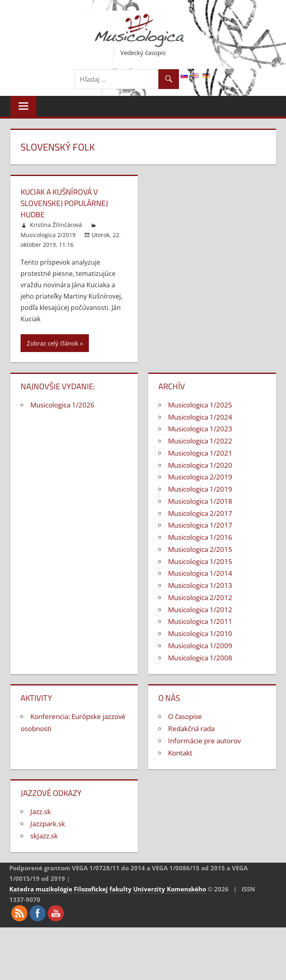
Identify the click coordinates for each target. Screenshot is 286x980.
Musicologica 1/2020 (200, 465)
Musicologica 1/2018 (200, 501)
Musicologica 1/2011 (200, 621)
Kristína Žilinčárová (56, 225)
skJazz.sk (44, 836)
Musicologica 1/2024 (200, 417)
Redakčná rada (191, 729)
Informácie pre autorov (204, 741)
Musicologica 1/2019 (200, 489)
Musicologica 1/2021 (200, 453)
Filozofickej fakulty (103, 889)
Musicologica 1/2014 (200, 573)
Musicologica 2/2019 (48, 235)
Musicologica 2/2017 (200, 513)
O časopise (185, 716)
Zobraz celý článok (53, 343)
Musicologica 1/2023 (200, 429)
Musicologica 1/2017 (200, 525)
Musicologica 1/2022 (200, 441)
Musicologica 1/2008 (200, 658)
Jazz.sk (41, 811)
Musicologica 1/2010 (200, 633)
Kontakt (180, 753)
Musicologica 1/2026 (62, 405)
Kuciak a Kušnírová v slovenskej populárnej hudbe (67, 203)
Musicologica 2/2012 (200, 597)
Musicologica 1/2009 (200, 646)
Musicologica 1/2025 (200, 405)
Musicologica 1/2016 (200, 537)
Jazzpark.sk (48, 824)
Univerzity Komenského (170, 889)
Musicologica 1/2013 (200, 585)
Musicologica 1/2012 (200, 610)
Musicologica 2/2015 (200, 549)
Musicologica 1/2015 (200, 561)
